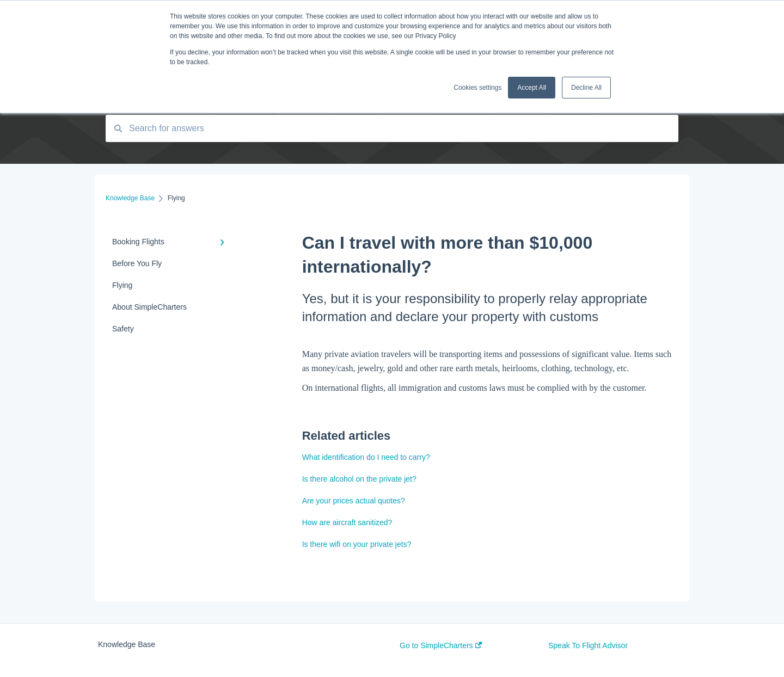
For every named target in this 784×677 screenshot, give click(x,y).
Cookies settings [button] (477, 88)
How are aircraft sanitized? (347, 522)
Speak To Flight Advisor (588, 645)
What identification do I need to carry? (366, 457)
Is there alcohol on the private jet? (359, 479)
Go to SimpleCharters (441, 645)
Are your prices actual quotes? (354, 501)
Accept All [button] (532, 88)
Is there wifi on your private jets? (357, 544)
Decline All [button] (586, 88)
